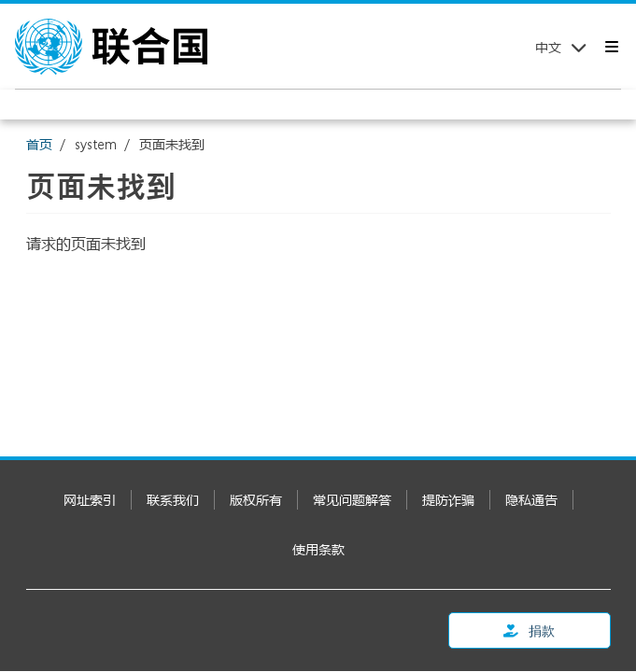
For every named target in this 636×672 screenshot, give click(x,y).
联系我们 (173, 500)
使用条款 (318, 549)
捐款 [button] (529, 630)
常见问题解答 (352, 500)
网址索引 (90, 500)
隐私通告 (531, 500)
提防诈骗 (448, 500)
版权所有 (256, 500)
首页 (39, 144)
